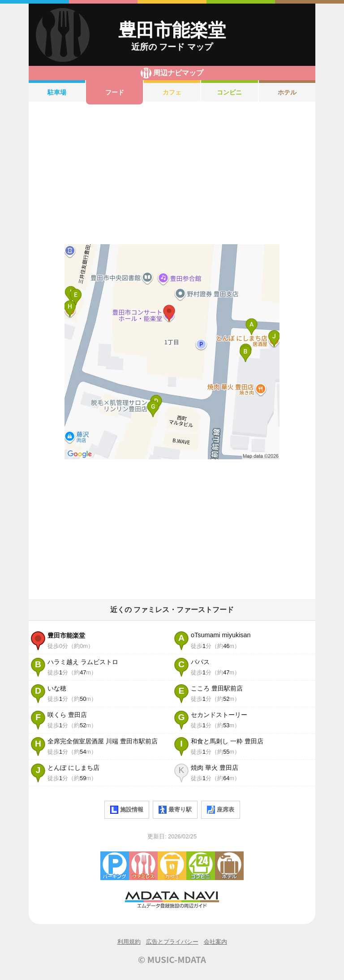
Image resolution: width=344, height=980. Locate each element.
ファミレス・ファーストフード (143, 866)
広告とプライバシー (172, 942)
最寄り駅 (175, 810)
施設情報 (127, 810)
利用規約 (129, 942)
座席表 (221, 810)
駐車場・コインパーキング (115, 866)
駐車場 (57, 92)
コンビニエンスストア (201, 866)
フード (115, 92)
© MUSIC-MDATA (172, 959)
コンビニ (229, 92)
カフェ (172, 92)
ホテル (287, 92)
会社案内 (215, 942)
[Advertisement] (172, 174)
